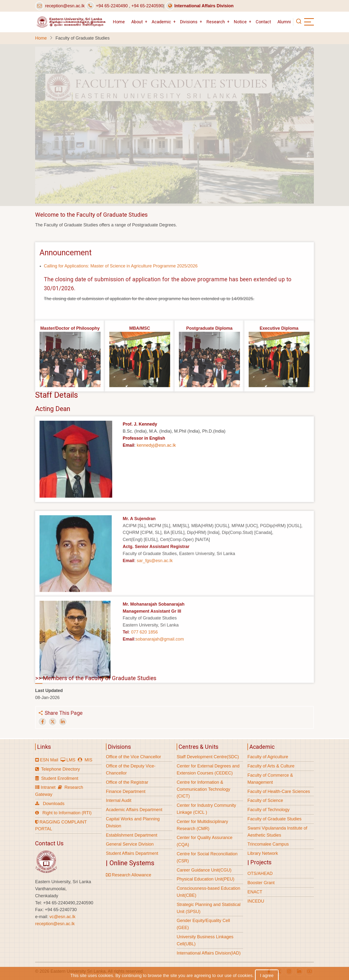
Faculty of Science (265, 800)
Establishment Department (132, 835)
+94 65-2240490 (112, 6)
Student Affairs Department (132, 853)
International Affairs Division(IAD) (209, 953)
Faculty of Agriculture (268, 757)
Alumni (284, 22)
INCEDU (256, 901)
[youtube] (309, 971)
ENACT (255, 892)
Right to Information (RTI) (67, 813)
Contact (263, 22)
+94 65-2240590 (147, 6)
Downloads (54, 804)
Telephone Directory (61, 769)
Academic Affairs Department (134, 810)
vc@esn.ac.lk (62, 917)
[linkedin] (299, 971)
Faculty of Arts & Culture (271, 766)
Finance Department (126, 791)
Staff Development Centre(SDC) (208, 757)
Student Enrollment (60, 778)
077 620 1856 (144, 671)
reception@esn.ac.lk (65, 6)
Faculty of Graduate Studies (274, 819)
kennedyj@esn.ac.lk (156, 445)
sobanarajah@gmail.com (160, 678)
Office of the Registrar (127, 782)
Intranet (48, 787)
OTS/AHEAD (260, 873)
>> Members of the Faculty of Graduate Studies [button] (96, 678)
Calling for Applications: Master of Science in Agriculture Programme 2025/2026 (121, 302)
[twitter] (279, 971)
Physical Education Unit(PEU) (206, 879)
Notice (240, 22)
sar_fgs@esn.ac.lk (155, 599)
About (137, 22)
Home (119, 22)
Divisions (189, 22)
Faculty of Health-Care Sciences (279, 791)
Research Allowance (129, 875)
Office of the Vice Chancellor (133, 757)
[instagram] (289, 971)
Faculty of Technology (269, 810)
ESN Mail (49, 760)
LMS (71, 760)
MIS (88, 760)
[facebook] (269, 971)
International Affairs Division (199, 6)
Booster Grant (261, 883)
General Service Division (130, 844)
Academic (161, 22)
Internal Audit (119, 800)
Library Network (263, 853)
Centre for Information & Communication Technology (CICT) (203, 789)
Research (216, 22)
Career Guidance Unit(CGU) (204, 870)
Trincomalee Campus (268, 844)
